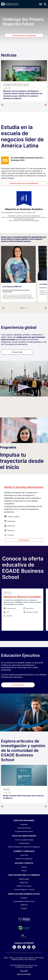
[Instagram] (29, 947)
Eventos (24, 867)
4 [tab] (27, 308)
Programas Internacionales (24, 831)
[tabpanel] (18, 274)
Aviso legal (24, 971)
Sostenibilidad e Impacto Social (24, 901)
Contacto (24, 908)
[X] (24, 947)
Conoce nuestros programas (24, 35)
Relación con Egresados (24, 859)
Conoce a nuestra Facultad (24, 840)
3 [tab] (26, 308)
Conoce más (17, 352)
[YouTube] (34, 947)
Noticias (24, 871)
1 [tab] (22, 308)
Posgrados (8, 447)
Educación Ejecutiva (24, 828)
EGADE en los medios (24, 886)
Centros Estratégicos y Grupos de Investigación (24, 847)
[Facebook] (19, 947)
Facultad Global (24, 843)
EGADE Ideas (24, 883)
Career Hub (24, 855)
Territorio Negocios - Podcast (24, 889)
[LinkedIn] (14, 947)
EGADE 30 (24, 905)
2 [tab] (25, 308)
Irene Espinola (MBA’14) (12, 287)
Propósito (24, 898)
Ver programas (18, 685)
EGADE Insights (24, 879)
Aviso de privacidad (24, 974)
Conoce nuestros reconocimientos (24, 183)
